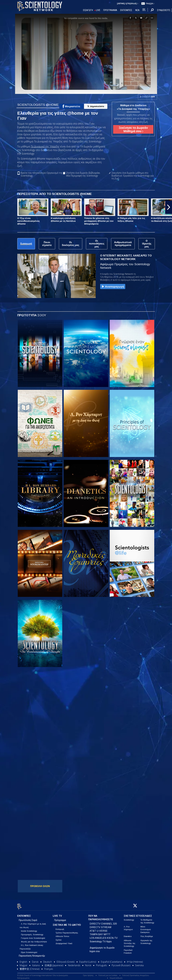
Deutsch (48, 960)
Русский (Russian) (121, 964)
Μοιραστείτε (71, 106)
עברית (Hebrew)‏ (135, 960)
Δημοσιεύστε (96, 106)
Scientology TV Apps (101, 940)
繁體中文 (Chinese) (30, 967)
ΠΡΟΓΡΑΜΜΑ (110, 10)
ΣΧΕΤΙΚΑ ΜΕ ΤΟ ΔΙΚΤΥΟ (67, 923)
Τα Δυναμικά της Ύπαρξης (45, 146)
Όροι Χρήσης (88, 974)
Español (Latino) (88, 960)
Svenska (139, 964)
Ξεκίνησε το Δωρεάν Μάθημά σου (133, 129)
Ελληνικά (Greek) (66, 960)
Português (101, 964)
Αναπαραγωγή (113, 287)
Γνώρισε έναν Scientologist (33, 936)
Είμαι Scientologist (29, 951)
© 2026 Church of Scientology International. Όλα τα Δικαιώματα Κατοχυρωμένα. (43, 975)
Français (49, 967)
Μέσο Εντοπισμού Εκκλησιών (146, 928)
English (23, 960)
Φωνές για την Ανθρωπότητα (34, 940)
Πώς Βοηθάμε (147, 935)
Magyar (24, 964)
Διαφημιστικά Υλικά (64, 942)
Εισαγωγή (60, 928)
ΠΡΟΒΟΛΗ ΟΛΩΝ (40, 886)
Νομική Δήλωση (116, 976)
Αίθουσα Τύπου (62, 935)
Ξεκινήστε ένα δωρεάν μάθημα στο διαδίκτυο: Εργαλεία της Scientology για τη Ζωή (133, 176)
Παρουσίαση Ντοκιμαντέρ (32, 954)
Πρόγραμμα (60, 918)
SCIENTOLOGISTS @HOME (38, 105)
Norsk (88, 964)
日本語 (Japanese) (54, 964)
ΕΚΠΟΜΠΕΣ (126, 10)
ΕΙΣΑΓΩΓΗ (88, 10)
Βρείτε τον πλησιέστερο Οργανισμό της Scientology (42, 174)
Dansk (35, 960)
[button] (169, 207)
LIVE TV (57, 914)
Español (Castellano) (112, 960)
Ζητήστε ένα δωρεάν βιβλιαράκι (83, 174)
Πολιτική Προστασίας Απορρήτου (136, 974)
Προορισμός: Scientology (32, 933)
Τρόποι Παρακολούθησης (67, 931)
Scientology (129, 918)
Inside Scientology (29, 929)
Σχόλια (59, 938)
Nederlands (74, 964)
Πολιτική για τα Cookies (108, 974)
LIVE (98, 10)
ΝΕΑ (137, 10)
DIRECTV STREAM (100, 925)
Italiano (36, 964)
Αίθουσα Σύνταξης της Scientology (130, 942)
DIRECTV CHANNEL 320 (103, 922)
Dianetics (128, 935)
